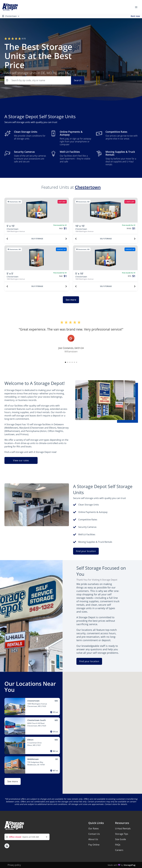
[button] (65, 362)
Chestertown (88, 187)
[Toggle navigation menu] (137, 7)
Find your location (86, 551)
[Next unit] (66, 239)
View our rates (21, 460)
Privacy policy (14, 865)
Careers (119, 850)
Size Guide (121, 839)
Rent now (135, 16)
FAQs (118, 845)
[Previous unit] (7, 239)
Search (78, 80)
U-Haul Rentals (123, 829)
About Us (93, 839)
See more (71, 300)
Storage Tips (122, 834)
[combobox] (27, 837)
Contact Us (94, 834)
